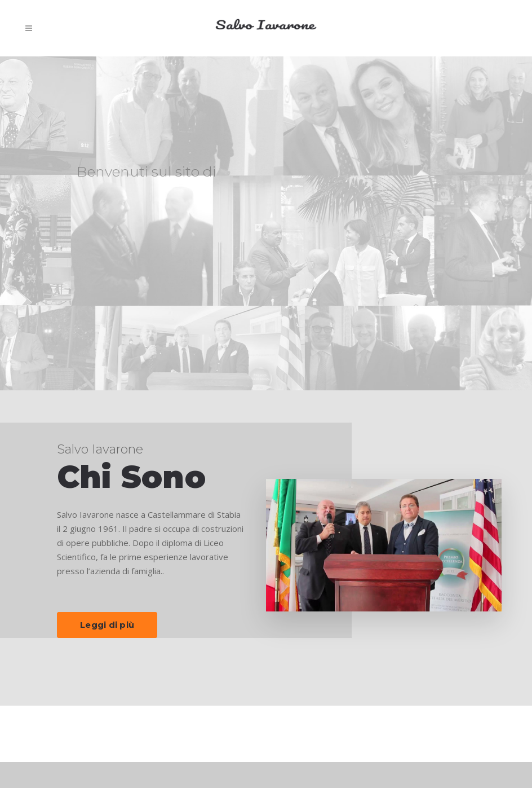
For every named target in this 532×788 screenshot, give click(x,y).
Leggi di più (107, 625)
